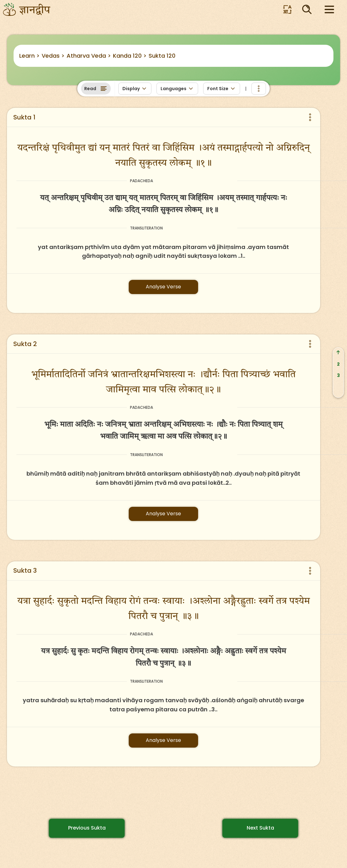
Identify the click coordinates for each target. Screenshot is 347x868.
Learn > (29, 56)
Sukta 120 (162, 56)
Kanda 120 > (130, 56)
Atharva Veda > (89, 56)
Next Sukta (260, 828)
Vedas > (53, 56)
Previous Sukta (87, 828)
